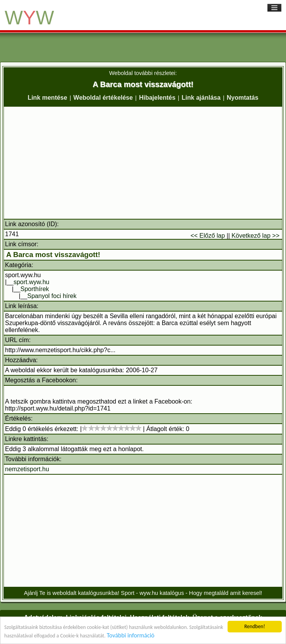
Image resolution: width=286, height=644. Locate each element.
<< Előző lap (208, 236)
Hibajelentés (157, 98)
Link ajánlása (201, 98)
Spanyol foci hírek (52, 296)
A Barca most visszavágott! (53, 255)
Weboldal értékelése (103, 98)
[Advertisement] (143, 163)
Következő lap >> (255, 236)
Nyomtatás (243, 98)
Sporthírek (35, 289)
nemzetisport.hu (27, 469)
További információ (131, 636)
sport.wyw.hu (31, 282)
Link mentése (47, 98)
